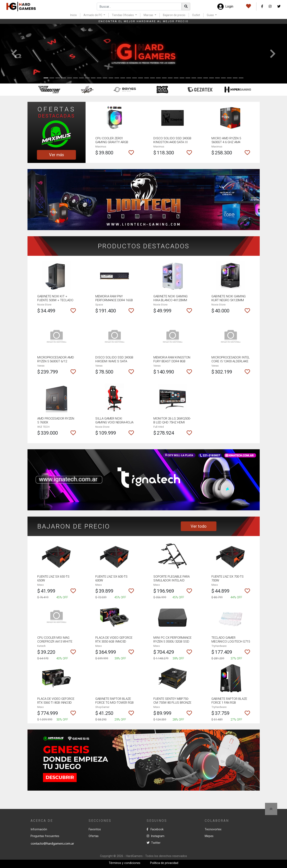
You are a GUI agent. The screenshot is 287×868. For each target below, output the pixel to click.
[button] (14, 54)
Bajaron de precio (174, 15)
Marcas (149, 15)
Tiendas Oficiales (123, 15)
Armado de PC (93, 15)
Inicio (74, 15)
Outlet (196, 15)
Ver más (57, 155)
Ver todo (199, 526)
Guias (211, 15)
